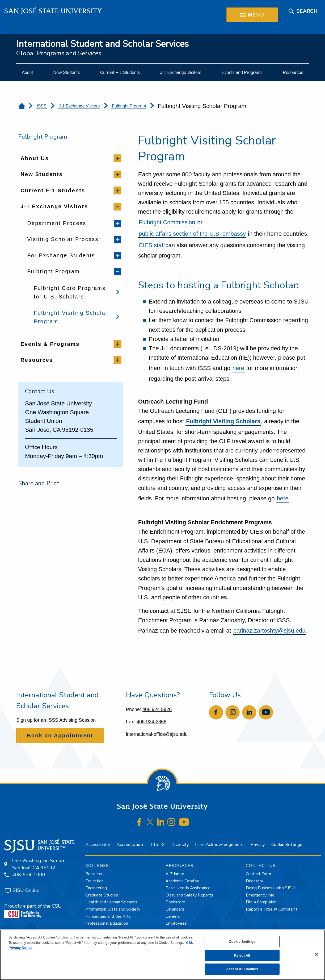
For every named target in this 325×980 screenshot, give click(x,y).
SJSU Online (26, 890)
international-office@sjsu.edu (157, 734)
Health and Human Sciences (111, 902)
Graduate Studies (102, 895)
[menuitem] (27, 73)
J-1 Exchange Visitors (79, 106)
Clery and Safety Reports (189, 895)
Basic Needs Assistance (188, 888)
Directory (254, 881)
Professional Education (107, 923)
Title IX (157, 844)
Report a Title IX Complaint (272, 909)
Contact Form (258, 874)
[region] (163, 955)
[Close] (316, 954)
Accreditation (130, 844)
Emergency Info (260, 895)
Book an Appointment (60, 736)
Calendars (175, 909)
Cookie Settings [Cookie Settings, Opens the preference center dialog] (242, 942)
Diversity (180, 844)
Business (94, 874)
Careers (173, 916)
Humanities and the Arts (108, 916)
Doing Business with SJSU (270, 888)
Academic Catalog (182, 881)
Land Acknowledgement (220, 844)
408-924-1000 (29, 875)
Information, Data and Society (113, 909)
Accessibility (98, 844)
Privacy (258, 844)
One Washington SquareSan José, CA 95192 (39, 864)
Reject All (242, 955)
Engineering (96, 888)
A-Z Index (175, 874)
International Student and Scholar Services (102, 44)
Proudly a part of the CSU (33, 911)
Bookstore (175, 902)
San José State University (53, 11)
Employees (176, 923)
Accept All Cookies (242, 969)
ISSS (41, 106)
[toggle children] (118, 158)
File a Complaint (261, 902)
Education (94, 881)
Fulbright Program (129, 106)
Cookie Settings (287, 844)
